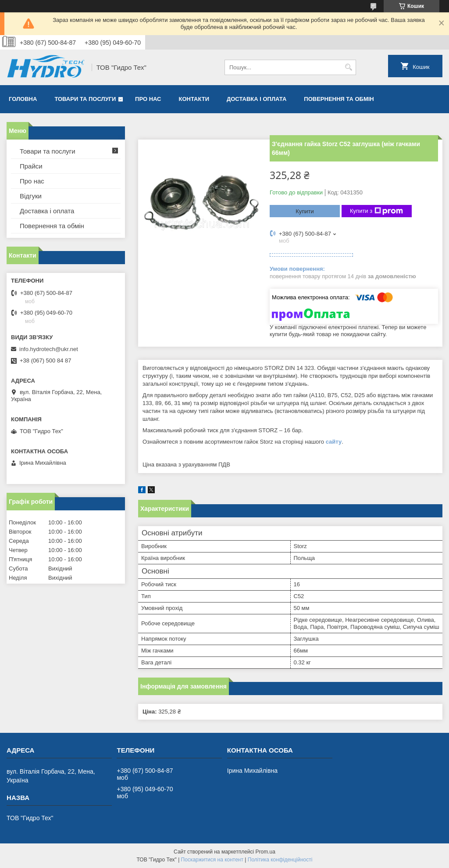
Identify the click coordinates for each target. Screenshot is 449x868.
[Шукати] (348, 67)
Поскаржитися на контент (212, 860)
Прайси (31, 166)
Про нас (148, 99)
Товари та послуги (85, 99)
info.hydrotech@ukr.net (49, 349)
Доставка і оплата (257, 99)
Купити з (376, 211)
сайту (334, 442)
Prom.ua (265, 852)
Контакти (194, 99)
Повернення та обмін (339, 99)
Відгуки (31, 196)
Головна (23, 99)
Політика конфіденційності (280, 860)
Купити (305, 211)
